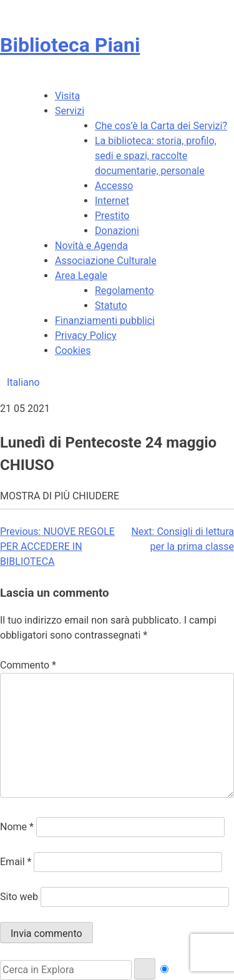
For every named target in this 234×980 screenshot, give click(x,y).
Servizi (70, 111)
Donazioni (117, 231)
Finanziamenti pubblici (105, 321)
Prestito (112, 216)
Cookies (73, 350)
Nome (17, 827)
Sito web (19, 897)
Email (16, 862)
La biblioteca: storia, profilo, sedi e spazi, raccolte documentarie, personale (156, 156)
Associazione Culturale (106, 261)
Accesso (114, 186)
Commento (28, 665)
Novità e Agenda (91, 246)
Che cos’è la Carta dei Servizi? (161, 126)
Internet (112, 201)
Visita (67, 96)
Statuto (111, 306)
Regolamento (124, 291)
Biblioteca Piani (70, 45)
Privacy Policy (86, 336)
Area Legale (81, 276)
